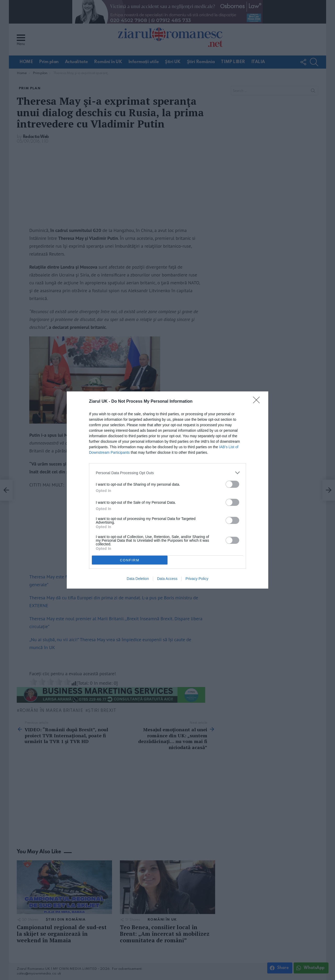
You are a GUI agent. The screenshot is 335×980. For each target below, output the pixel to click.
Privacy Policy (197, 579)
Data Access (167, 579)
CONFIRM (130, 560)
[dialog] (167, 490)
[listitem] (167, 473)
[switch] (232, 484)
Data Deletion (138, 579)
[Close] (258, 402)
